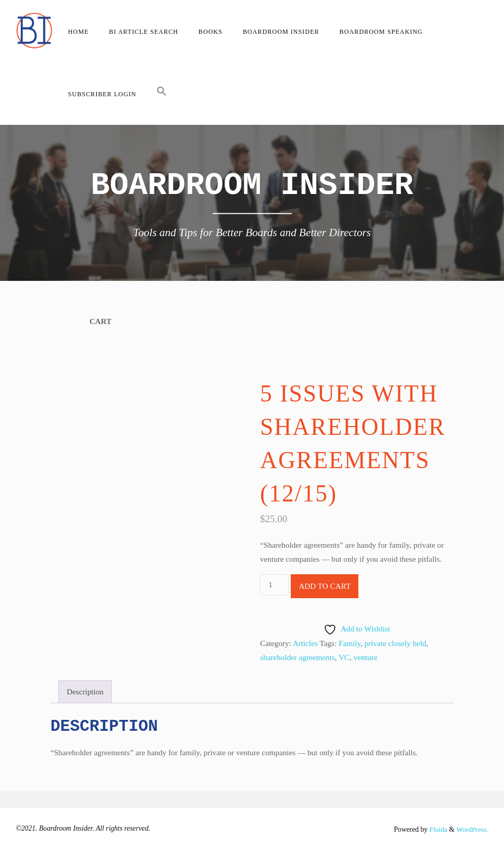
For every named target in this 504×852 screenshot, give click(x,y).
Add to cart (325, 586)
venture (366, 657)
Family (350, 643)
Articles (305, 643)
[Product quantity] (274, 585)
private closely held (396, 643)
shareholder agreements (298, 657)
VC (344, 657)
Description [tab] (85, 692)
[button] (161, 94)
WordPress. (472, 829)
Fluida (437, 829)
